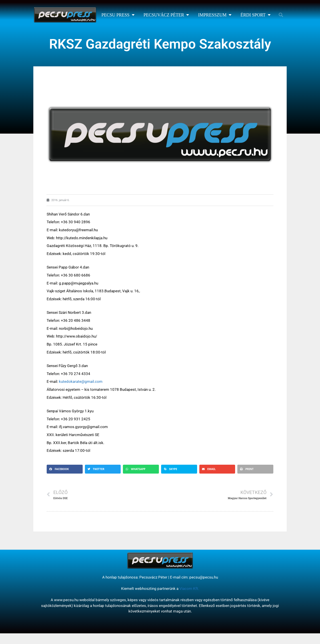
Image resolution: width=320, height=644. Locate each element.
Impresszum (215, 15)
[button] (281, 15)
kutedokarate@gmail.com (81, 381)
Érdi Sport (256, 15)
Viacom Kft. (189, 589)
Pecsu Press (118, 15)
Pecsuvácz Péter (166, 15)
